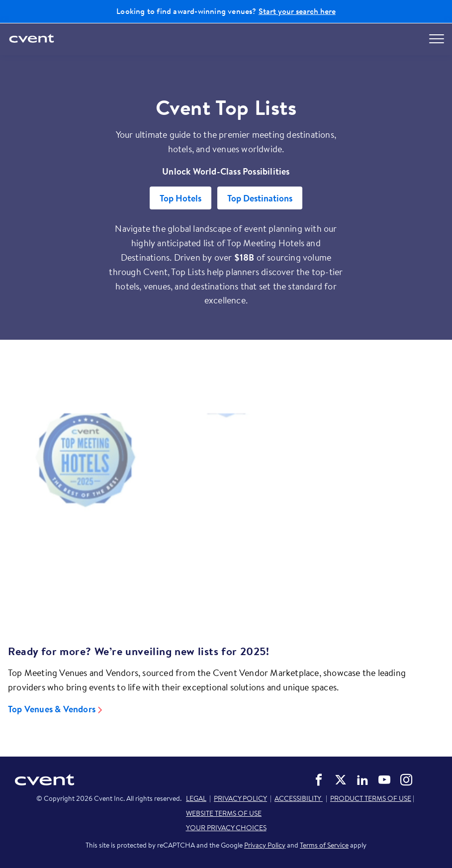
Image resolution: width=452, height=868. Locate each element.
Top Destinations (260, 198)
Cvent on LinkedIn (362, 780)
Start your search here (297, 11)
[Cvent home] (32, 39)
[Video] (226, 512)
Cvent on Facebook (319, 780)
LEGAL (196, 798)
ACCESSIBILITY (299, 798)
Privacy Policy (265, 845)
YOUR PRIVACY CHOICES (226, 828)
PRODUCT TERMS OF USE (371, 798)
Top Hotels (181, 198)
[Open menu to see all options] (437, 39)
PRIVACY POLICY (240, 798)
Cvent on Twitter (341, 780)
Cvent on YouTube (384, 780)
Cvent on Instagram (406, 780)
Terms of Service (324, 845)
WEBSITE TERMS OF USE (224, 813)
